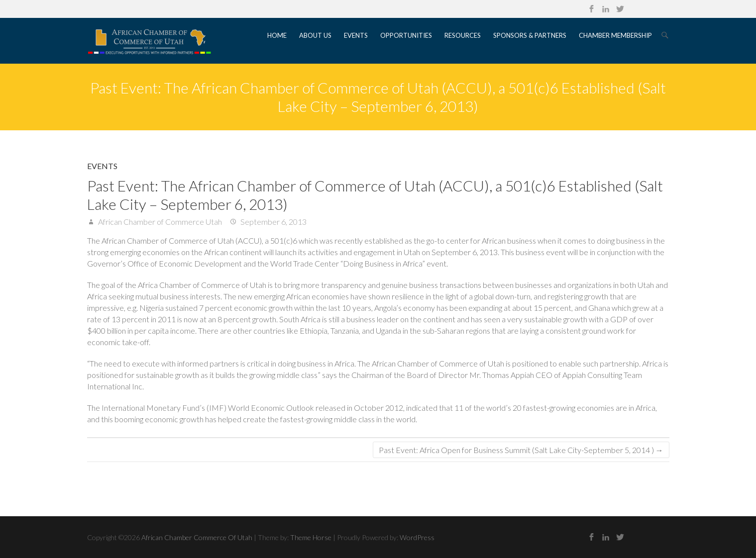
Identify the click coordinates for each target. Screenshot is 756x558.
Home (277, 35)
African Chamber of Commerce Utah (159, 222)
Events (356, 35)
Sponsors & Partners (530, 35)
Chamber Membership (615, 35)
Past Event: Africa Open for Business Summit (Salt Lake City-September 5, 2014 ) (521, 450)
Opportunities (406, 35)
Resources (463, 35)
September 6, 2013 (273, 222)
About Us (315, 35)
